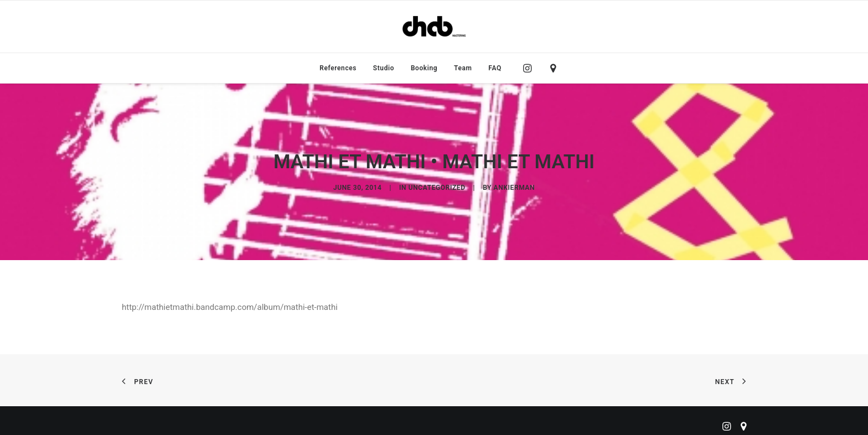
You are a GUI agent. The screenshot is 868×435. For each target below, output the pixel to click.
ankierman (514, 186)
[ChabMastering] (434, 27)
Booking (424, 68)
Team (463, 68)
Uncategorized (437, 186)
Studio (384, 68)
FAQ (495, 68)
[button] (530, 68)
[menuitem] (338, 68)
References (338, 68)
